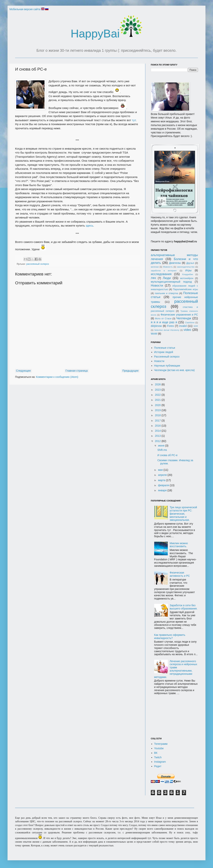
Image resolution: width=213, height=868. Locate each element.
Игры (188, 270)
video (187, 330)
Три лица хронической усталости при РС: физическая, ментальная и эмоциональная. (183, 514)
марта (162, 480)
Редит (158, 766)
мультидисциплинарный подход (171, 282)
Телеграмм (161, 744)
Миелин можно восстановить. (179, 545)
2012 (158, 441)
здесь (90, 226)
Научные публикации (167, 366)
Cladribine (190, 323)
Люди (167, 278)
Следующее (23, 371)
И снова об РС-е (167, 455)
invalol (183, 326)
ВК (156, 753)
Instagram (160, 762)
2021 (158, 400)
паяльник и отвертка (166, 293)
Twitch (158, 757)
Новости (157, 286)
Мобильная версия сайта (25, 9)
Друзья (190, 263)
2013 (158, 436)
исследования (161, 274)
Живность (168, 267)
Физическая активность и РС (180, 574)
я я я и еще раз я (164, 322)
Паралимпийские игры (185, 289)
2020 (158, 405)
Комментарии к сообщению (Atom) (57, 377)
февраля (164, 485)
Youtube (159, 748)
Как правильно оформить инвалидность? (170, 636)
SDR (196, 326)
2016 (158, 426)
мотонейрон (187, 278)
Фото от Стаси (163, 319)
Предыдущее (130, 371)
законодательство (186, 267)
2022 (158, 395)
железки (155, 267)
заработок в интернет (164, 271)
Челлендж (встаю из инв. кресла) (175, 370)
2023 (158, 390)
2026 (158, 384)
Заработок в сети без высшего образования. (184, 607)
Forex (171, 326)
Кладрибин (188, 274)
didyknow (156, 326)
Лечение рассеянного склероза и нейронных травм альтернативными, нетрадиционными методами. (176, 669)
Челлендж (184, 318)
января (163, 490)
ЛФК (153, 278)
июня (162, 446)
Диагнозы (175, 263)
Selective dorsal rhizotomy (167, 330)
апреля (163, 475)
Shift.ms (162, 450)
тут (134, 120)
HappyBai (106, 34)
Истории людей (164, 352)
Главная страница (77, 371)
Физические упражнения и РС (179, 315)
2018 (158, 415)
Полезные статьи (165, 348)
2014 (158, 431)
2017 (158, 421)
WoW (154, 334)
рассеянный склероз (38, 264)
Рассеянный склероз (167, 357)
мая (161, 470)
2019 (158, 410)
